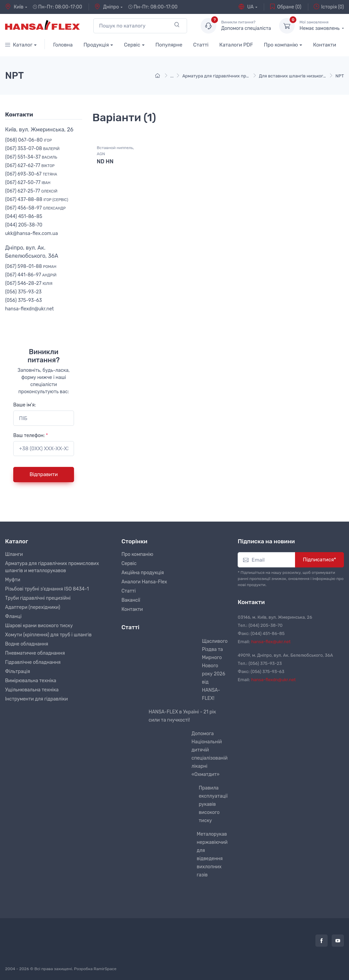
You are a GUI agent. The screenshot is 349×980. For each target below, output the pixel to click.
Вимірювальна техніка (31, 681)
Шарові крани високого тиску (39, 626)
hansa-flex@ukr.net (271, 642)
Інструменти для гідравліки (36, 699)
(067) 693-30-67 (31, 174)
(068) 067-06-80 (29, 140)
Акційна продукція (143, 573)
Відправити (44, 474)
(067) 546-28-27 (29, 283)
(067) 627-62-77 (30, 166)
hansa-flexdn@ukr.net (30, 309)
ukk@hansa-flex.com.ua (31, 233)
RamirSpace (105, 969)
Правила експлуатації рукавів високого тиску (213, 804)
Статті (201, 45)
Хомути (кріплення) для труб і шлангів (48, 635)
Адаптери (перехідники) (33, 607)
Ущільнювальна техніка (32, 690)
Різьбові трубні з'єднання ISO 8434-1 (47, 589)
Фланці (13, 616)
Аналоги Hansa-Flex (144, 582)
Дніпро (107, 7)
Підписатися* (319, 560)
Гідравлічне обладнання (33, 662)
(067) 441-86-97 (31, 275)
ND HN (105, 161)
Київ (14, 7)
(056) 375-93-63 (23, 300)
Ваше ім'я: (24, 405)
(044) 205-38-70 (24, 225)
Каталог (19, 45)
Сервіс (132, 45)
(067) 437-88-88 (37, 199)
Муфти (13, 580)
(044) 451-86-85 (24, 216)
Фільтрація (17, 672)
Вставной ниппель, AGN (115, 151)
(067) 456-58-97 (35, 208)
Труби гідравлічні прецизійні (38, 598)
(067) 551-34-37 (31, 157)
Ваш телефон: (31, 435)
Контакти (325, 45)
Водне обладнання (27, 644)
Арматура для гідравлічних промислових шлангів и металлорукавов (52, 567)
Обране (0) (285, 7)
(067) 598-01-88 (31, 266)
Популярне (169, 45)
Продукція (96, 45)
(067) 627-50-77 (28, 183)
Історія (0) (329, 7)
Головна (63, 45)
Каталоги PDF (236, 45)
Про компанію (281, 45)
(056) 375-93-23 (23, 292)
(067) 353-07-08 (32, 149)
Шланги (14, 554)
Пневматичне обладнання (35, 653)
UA (246, 7)
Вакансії (131, 600)
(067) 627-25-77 (31, 191)
